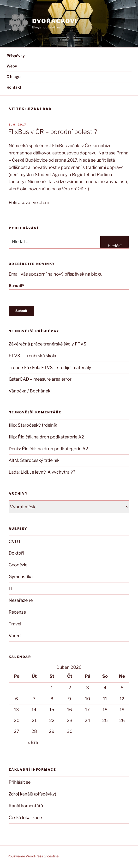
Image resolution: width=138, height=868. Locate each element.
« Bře (33, 742)
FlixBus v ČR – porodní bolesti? (53, 132)
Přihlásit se (20, 782)
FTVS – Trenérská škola (32, 356)
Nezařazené (21, 600)
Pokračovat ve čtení (29, 202)
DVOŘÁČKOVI (55, 21)
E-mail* (69, 293)
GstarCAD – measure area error (40, 379)
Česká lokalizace (25, 818)
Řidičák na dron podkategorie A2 (51, 437)
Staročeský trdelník (37, 425)
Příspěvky (16, 56)
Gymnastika (21, 577)
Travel (15, 624)
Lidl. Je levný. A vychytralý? (48, 472)
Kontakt (14, 87)
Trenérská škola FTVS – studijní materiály (50, 368)
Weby (12, 66)
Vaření (15, 636)
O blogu (13, 77)
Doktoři (16, 553)
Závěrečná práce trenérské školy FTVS (48, 344)
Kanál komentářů (26, 806)
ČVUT (15, 541)
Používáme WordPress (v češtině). (34, 856)
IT (11, 588)
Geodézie (18, 565)
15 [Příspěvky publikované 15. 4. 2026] (52, 710)
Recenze (17, 612)
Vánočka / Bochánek (30, 391)
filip (12, 425)
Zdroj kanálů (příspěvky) (32, 794)
